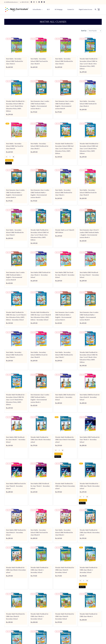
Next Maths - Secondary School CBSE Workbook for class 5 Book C (64, 355)
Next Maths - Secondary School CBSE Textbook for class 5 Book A (15, 355)
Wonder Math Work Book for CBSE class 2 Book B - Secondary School (15, 617)
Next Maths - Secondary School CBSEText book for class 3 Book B (88, 193)
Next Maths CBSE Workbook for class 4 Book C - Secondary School (89, 275)
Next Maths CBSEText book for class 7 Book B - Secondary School (16, 486)
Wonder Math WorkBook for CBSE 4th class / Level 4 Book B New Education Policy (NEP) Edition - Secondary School (41, 316)
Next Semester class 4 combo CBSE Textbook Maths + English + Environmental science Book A (65, 316)
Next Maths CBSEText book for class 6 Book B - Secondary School (90, 397)
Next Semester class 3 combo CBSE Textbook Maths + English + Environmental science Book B (15, 276)
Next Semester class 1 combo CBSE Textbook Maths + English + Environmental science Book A (40, 105)
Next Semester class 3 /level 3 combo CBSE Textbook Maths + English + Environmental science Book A (89, 234)
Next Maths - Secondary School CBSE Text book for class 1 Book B (39, 61)
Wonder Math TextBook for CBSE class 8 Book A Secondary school (90, 533)
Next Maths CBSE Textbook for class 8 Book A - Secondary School (16, 533)
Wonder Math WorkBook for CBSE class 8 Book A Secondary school (16, 570)
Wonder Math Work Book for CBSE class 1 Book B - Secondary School (65, 570)
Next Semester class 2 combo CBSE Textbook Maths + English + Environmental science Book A (15, 194)
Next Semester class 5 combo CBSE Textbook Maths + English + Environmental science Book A (40, 399)
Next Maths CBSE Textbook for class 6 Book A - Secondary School (65, 397)
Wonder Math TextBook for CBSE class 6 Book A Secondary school (41, 440)
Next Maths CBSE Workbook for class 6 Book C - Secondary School (16, 440)
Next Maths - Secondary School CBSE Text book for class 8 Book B (39, 533)
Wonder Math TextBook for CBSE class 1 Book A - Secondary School (40, 570)
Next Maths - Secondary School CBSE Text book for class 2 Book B (15, 146)
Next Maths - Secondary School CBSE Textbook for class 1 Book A (15, 61)
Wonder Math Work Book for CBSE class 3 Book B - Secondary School (65, 617)
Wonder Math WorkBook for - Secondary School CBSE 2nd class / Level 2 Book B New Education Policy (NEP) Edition (89, 149)
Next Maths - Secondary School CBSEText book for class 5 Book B (39, 355)
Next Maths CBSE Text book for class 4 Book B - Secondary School (65, 275)
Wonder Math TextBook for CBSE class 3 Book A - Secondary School (40, 617)
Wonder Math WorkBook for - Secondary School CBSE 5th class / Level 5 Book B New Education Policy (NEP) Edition (16, 400)
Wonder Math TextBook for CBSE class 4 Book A (89, 615)
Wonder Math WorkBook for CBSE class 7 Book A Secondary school (90, 486)
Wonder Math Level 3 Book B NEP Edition (65, 231)
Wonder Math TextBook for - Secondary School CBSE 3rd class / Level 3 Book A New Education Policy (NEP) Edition (40, 235)
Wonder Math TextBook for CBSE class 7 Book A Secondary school (65, 486)
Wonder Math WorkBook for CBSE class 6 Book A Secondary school (65, 440)
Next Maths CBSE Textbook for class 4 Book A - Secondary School (41, 275)
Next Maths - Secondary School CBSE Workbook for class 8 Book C (64, 533)
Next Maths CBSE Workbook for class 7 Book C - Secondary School (40, 486)
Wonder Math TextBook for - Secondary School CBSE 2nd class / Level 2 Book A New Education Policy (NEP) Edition (65, 149)
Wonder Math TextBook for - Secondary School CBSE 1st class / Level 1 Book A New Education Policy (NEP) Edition (89, 64)
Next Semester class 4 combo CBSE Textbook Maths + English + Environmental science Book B (89, 316)
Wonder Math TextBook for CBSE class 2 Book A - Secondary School (89, 570)
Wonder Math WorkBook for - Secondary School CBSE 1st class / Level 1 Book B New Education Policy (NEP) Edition (16, 106)
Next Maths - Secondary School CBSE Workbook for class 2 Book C (40, 146)
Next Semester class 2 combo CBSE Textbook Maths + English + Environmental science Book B (40, 194)
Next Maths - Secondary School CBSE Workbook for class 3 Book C (15, 233)
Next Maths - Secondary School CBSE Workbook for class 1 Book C (64, 61)
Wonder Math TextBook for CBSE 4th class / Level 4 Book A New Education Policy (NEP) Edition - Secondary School (16, 316)
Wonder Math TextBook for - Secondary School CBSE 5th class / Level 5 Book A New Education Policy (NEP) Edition (89, 357)
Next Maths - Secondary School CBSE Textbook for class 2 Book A (88, 104)
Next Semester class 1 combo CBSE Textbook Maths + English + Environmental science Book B (64, 105)
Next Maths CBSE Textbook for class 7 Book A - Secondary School (90, 440)
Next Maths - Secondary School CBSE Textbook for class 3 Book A (64, 193)
